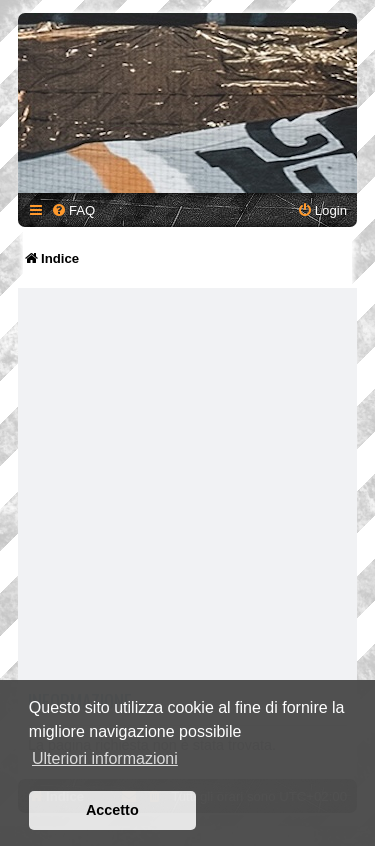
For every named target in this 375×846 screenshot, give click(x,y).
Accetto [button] (112, 810)
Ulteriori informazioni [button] (105, 758)
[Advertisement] (187, 488)
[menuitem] (73, 210)
